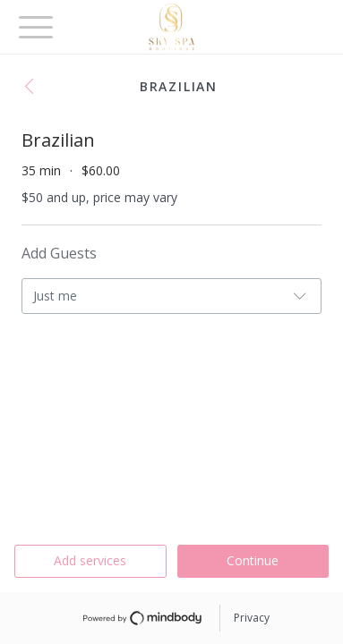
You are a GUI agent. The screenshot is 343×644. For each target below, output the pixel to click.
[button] (34, 88)
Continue (253, 560)
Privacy (252, 618)
